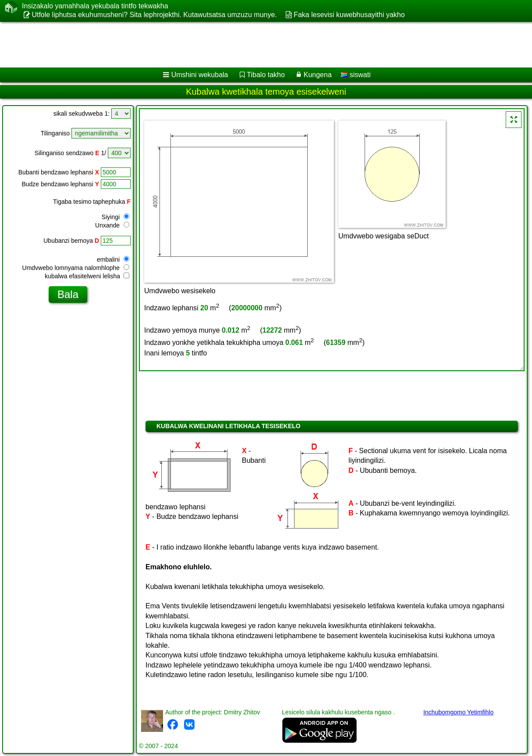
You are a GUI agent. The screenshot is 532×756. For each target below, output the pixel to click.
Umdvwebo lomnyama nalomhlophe (76, 268)
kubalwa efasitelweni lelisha (87, 276)
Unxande (112, 225)
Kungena (318, 75)
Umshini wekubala (200, 75)
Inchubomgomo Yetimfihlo (458, 712)
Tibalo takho (266, 75)
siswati (355, 75)
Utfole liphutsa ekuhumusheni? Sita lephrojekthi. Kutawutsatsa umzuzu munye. (154, 15)
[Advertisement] (224, 45)
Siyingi (115, 217)
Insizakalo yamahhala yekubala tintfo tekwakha (95, 6)
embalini (113, 259)
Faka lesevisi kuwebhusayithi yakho (349, 15)
